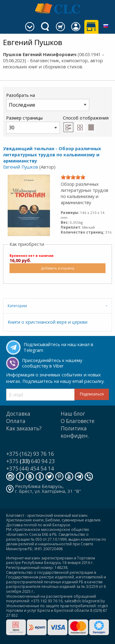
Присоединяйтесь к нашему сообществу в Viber (52, 363)
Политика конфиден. (75, 432)
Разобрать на (48, 102)
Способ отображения (86, 124)
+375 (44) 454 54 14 (30, 469)
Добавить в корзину (58, 268)
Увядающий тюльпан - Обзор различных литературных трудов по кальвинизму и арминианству (52, 155)
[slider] (73, 177)
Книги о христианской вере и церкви (48, 322)
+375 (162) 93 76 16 (30, 454)
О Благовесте (78, 421)
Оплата (16, 421)
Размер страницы (33, 124)
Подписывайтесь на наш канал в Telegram (58, 347)
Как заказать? (24, 428)
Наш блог (73, 414)
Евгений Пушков (21, 167)
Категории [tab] (17, 306)
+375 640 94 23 (31, 461)
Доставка (18, 414)
